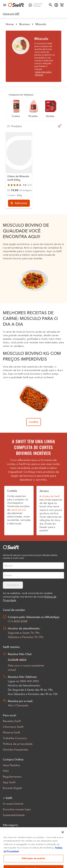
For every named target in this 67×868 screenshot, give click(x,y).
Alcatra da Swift (51, 496)
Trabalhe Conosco (15, 738)
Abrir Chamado (18, 705)
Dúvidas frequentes (15, 750)
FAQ (6, 771)
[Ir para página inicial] (16, 5)
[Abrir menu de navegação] (5, 5)
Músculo (41, 24)
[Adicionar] (19, 203)
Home (10, 24)
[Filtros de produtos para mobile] (59, 126)
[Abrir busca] (51, 5)
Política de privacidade (18, 744)
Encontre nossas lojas (17, 809)
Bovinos (24, 24)
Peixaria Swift (11, 733)
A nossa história (13, 804)
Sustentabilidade (14, 815)
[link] (11, 14)
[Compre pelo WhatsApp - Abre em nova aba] (36, 5)
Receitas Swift (12, 721)
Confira (34, 422)
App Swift (9, 782)
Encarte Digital (12, 788)
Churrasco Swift (13, 727)
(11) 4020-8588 (18, 621)
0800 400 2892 (29, 681)
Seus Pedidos (11, 765)
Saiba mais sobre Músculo (43, 73)
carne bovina (18, 510)
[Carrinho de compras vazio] (62, 5)
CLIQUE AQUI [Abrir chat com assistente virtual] (17, 660)
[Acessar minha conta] (56, 5)
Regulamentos (12, 777)
